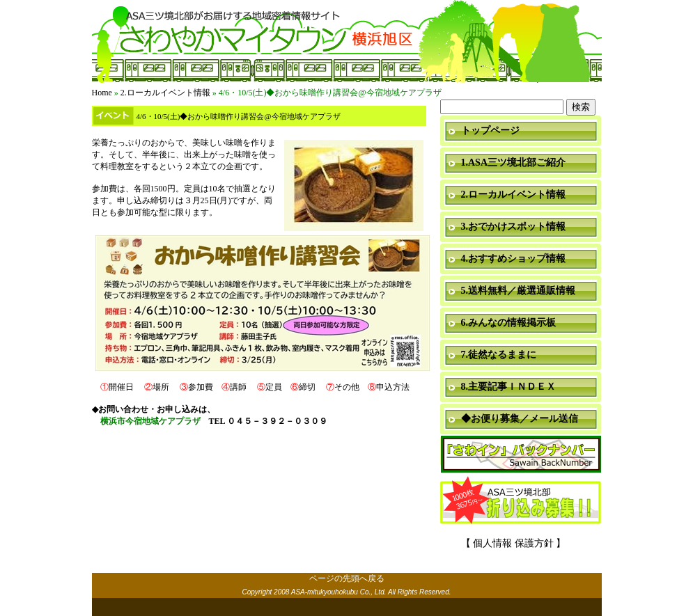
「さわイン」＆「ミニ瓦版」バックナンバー (521, 455)
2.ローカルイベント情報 (165, 93)
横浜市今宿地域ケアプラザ (150, 421)
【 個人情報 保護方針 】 (514, 543)
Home (102, 93)
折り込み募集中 (521, 501)
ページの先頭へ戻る (347, 578)
